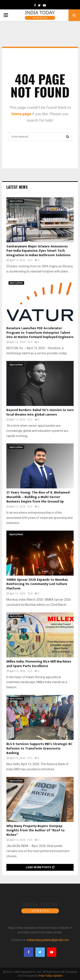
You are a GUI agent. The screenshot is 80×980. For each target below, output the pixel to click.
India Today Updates (51, 976)
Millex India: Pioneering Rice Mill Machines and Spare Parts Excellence (39, 664)
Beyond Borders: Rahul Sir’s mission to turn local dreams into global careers (40, 412)
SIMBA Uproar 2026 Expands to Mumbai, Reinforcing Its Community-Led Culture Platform (37, 584)
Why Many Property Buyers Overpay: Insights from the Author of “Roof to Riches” (36, 831)
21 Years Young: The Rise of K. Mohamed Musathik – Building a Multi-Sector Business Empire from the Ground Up (38, 497)
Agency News (16, 201)
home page (21, 114)
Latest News (17, 187)
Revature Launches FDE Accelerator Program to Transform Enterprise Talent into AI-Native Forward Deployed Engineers (40, 333)
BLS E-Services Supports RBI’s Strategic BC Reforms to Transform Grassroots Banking (39, 749)
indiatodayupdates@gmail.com (48, 940)
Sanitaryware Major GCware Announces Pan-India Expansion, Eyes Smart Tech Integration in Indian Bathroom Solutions (39, 251)
